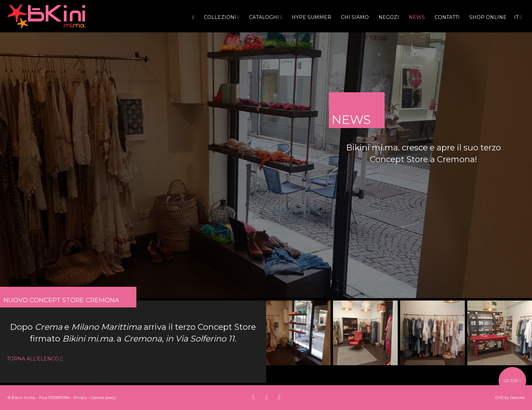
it (518, 17)
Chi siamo (355, 17)
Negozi (389, 17)
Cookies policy (103, 398)
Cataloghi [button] (265, 17)
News (417, 17)
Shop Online (488, 17)
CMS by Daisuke (510, 398)
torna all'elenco (35, 359)
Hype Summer (311, 17)
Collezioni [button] (222, 17)
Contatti (447, 17)
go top (512, 381)
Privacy (80, 398)
